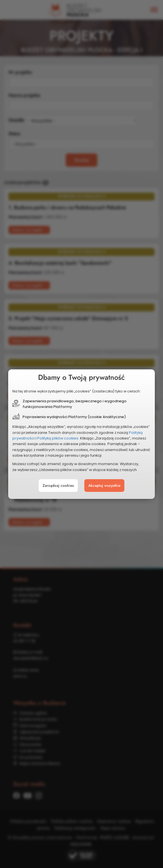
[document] (81, 434)
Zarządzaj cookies (58, 486)
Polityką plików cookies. (58, 438)
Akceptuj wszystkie (104, 486)
